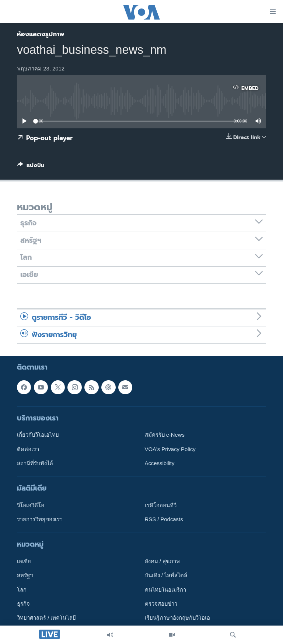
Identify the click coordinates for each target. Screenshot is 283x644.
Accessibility (160, 463)
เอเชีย (24, 561)
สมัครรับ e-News (165, 435)
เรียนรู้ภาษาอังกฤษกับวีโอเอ (177, 618)
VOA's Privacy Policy (170, 449)
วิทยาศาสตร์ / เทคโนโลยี (46, 618)
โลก (22, 590)
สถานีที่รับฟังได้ (35, 463)
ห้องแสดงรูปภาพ (41, 34)
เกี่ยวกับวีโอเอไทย (38, 435)
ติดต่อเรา (28, 449)
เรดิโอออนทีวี (161, 505)
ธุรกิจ (23, 604)
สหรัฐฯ (25, 576)
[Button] (31, 167)
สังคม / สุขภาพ (162, 561)
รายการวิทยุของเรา (40, 519)
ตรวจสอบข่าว (161, 604)
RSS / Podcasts (164, 519)
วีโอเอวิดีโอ (31, 505)
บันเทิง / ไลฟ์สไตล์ (166, 576)
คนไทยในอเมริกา (165, 590)
